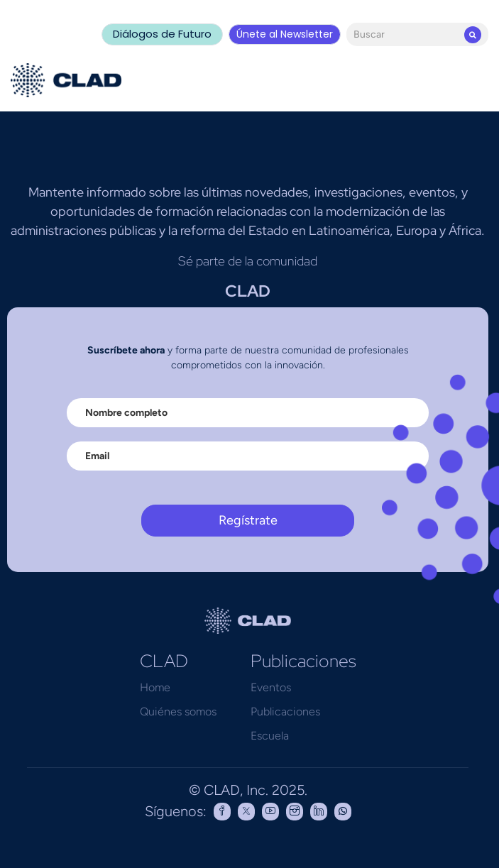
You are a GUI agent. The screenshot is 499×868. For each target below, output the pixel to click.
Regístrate (248, 520)
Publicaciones (285, 712)
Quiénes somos (178, 712)
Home (155, 687)
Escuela (270, 736)
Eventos (271, 687)
